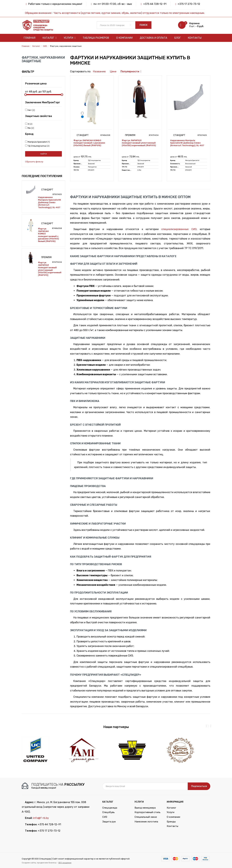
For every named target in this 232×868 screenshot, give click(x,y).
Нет (30, 110)
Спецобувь (109, 812)
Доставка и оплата (153, 38)
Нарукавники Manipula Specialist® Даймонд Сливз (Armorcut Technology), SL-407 (49, 202)
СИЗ (105, 817)
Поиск (143, 25)
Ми (30, 128)
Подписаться (199, 786)
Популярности (130, 71)
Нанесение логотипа (146, 822)
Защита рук (109, 822)
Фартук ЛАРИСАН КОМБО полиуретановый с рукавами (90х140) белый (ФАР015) (48, 235)
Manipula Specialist (37, 142)
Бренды (171, 822)
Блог (178, 38)
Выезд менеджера (145, 808)
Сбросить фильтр (34, 162)
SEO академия (65, 863)
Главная (30, 38)
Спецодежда (110, 808)
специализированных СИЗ (179, 229)
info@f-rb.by (41, 818)
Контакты (195, 38)
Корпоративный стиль (147, 812)
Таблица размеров (96, 38)
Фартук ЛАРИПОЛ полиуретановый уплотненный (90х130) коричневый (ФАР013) (50, 269)
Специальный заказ (146, 817)
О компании (124, 38)
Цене (113, 71)
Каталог (50, 38)
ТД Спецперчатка (37, 146)
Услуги (70, 38)
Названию (99, 71)
